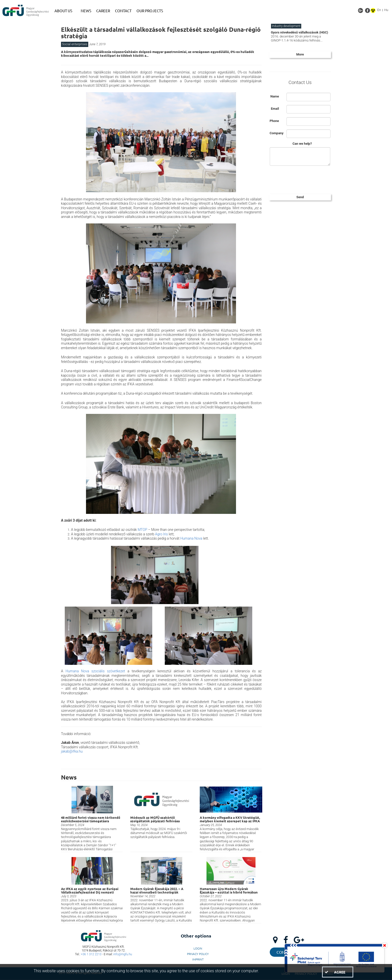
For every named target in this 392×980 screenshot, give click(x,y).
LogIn (198, 948)
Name (274, 96)
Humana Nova (191, 538)
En (379, 10)
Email (275, 109)
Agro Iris (161, 534)
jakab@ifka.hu (72, 751)
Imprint (198, 959)
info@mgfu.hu (123, 954)
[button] (337, 972)
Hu (386, 10)
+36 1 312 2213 (91, 954)
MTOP (142, 530)
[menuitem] (65, 11)
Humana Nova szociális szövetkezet (95, 671)
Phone (274, 121)
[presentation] (307, 179)
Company (276, 133)
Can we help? (302, 144)
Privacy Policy (198, 954)
